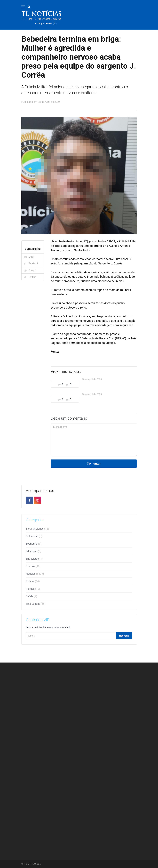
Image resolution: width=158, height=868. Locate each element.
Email (31, 257)
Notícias (35, 575)
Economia (34, 545)
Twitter (32, 277)
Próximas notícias (66, 371)
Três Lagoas (36, 605)
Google (32, 270)
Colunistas (34, 537)
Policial (33, 582)
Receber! (124, 636)
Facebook (34, 263)
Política (33, 590)
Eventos (33, 567)
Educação (34, 552)
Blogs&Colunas (37, 530)
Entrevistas (34, 560)
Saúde (32, 597)
